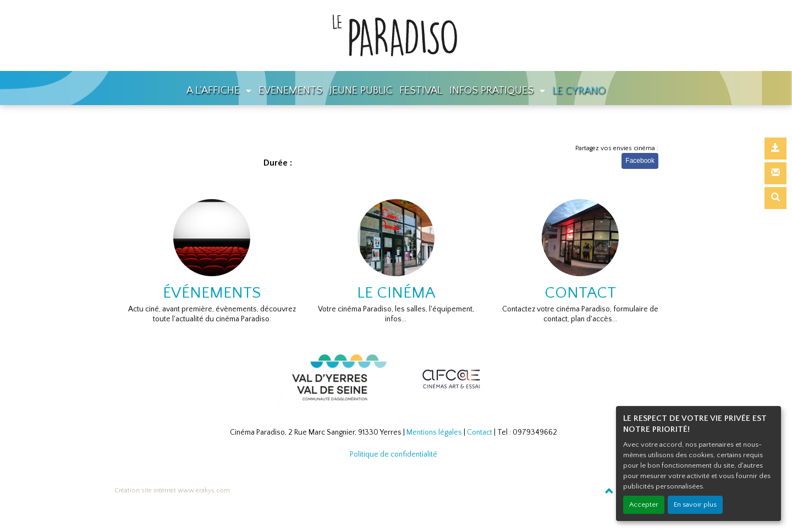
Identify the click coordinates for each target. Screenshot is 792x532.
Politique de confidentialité (394, 454)
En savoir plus (695, 504)
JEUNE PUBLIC (361, 91)
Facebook (640, 161)
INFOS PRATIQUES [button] (493, 91)
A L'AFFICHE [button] (215, 91)
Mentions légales (434, 432)
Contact (480, 432)
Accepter (644, 504)
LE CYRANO (579, 91)
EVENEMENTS (290, 91)
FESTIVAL (421, 91)
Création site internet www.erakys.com (172, 490)
